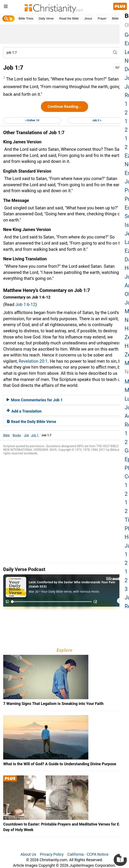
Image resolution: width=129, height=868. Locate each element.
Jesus (88, 18)
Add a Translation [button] (24, 411)
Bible (6, 435)
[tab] (64, 400)
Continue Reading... (64, 106)
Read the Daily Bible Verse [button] (31, 422)
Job (26, 435)
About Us (28, 854)
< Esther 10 (32, 120)
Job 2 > (97, 120)
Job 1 (35, 435)
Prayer (102, 18)
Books (17, 435)
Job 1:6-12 (25, 304)
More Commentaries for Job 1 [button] (35, 400)
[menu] (6, 7)
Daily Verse (46, 18)
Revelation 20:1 (33, 361)
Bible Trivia (26, 18)
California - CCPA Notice (88, 854)
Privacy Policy (52, 854)
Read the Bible (69, 18)
